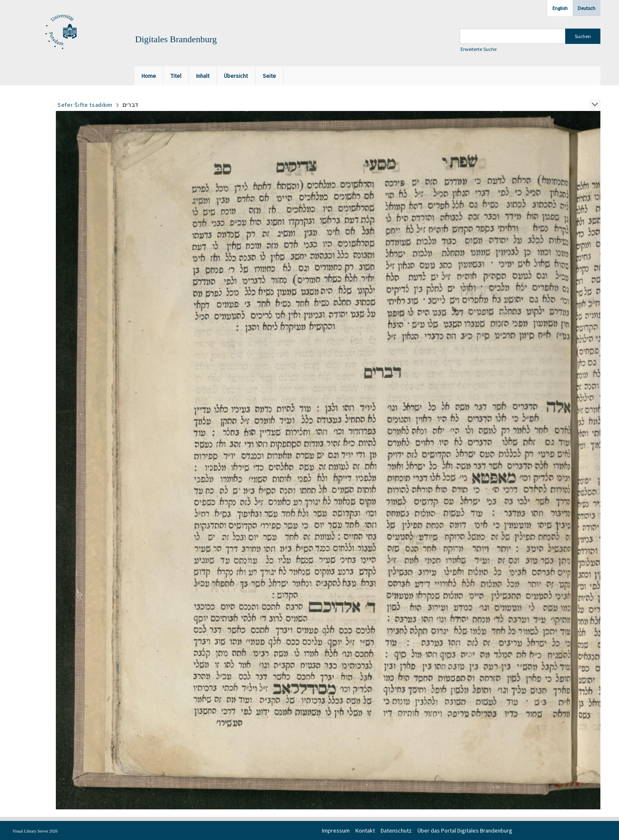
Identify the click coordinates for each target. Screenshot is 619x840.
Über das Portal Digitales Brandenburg (465, 830)
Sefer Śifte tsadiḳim (85, 105)
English (560, 8)
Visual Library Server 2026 (35, 831)
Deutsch (587, 8)
